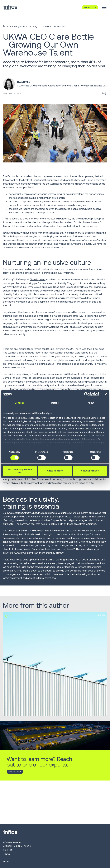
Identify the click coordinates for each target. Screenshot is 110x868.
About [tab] (91, 403)
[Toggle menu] (104, 7)
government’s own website (59, 389)
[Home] (4, 26)
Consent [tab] (19, 403)
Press (7, 854)
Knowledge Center (19, 27)
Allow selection (55, 471)
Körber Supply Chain (17, 846)
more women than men (62, 353)
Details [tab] (55, 403)
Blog (35, 27)
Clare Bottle (23, 82)
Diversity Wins (37, 279)
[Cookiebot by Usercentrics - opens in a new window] (86, 394)
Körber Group (12, 843)
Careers (8, 850)
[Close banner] (106, 394)
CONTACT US (14, 772)
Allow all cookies (90, 471)
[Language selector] (6, 862)
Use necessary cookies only (20, 471)
